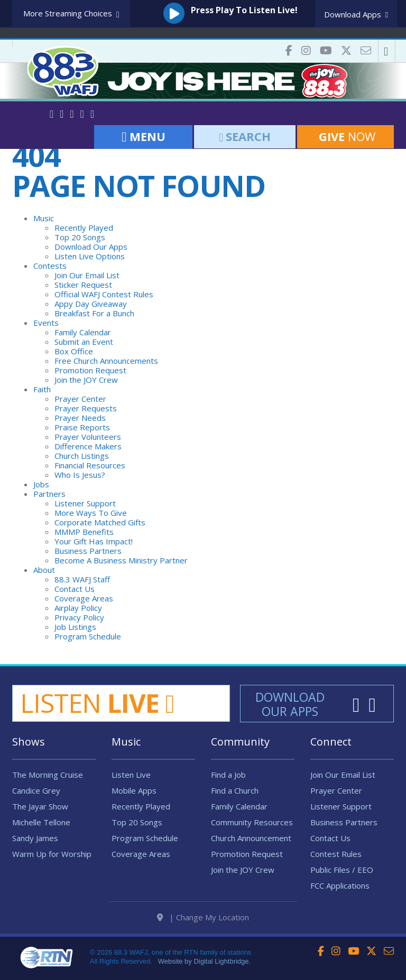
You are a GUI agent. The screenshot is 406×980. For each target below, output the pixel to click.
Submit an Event (84, 342)
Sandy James (35, 838)
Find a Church (235, 790)
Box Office (74, 351)
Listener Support (85, 503)
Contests (50, 266)
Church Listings (82, 456)
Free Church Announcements (106, 361)
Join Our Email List (87, 275)
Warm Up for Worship (52, 854)
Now (345, 136)
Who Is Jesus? (80, 475)
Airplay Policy (78, 608)
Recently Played (84, 228)
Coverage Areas (84, 598)
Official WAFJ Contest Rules (104, 294)
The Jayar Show (40, 806)
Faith (42, 389)
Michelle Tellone (41, 822)
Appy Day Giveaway (91, 304)
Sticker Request (83, 285)
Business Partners (88, 551)
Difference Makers (88, 446)
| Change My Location (203, 917)
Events (46, 323)
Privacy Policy (79, 617)
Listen (97, 703)
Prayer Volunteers (88, 437)
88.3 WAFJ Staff (82, 579)
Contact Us (75, 589)
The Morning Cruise (48, 775)
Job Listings (75, 627)
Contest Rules (336, 854)
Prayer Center (80, 399)
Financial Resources (90, 465)
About (44, 570)
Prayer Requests (86, 408)
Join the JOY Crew (86, 380)
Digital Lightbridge (221, 961)
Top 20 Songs (80, 237)
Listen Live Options (90, 256)
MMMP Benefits (84, 532)
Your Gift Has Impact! (94, 541)
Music (44, 218)
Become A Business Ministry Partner (121, 560)
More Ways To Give (91, 513)
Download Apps (356, 14)
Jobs (41, 484)
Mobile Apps (134, 790)
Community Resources (252, 822)
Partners (49, 494)
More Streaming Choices (71, 14)
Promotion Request (90, 370)
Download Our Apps (91, 247)
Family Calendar (83, 332)
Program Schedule (88, 636)
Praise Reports (82, 427)
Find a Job (228, 775)
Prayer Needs (80, 418)
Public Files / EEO (342, 870)
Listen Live (131, 775)
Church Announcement (251, 838)
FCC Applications (340, 885)
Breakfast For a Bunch (94, 313)
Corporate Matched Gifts (100, 522)
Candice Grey (36, 790)
